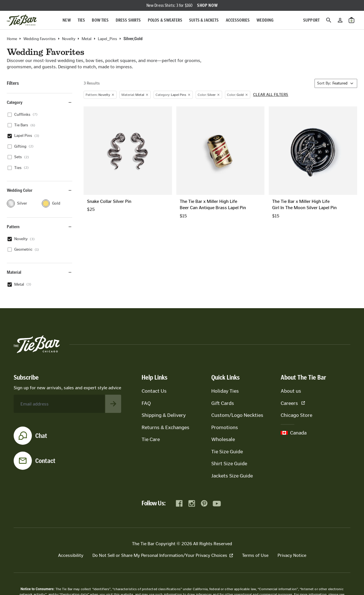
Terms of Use (255, 555)
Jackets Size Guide (232, 476)
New (67, 20)
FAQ (146, 403)
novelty (69, 39)
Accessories (238, 20)
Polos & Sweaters (165, 20)
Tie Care (151, 439)
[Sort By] (336, 83)
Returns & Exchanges (166, 427)
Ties (81, 20)
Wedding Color (40, 190)
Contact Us (154, 391)
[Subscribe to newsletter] (113, 404)
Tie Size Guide (227, 452)
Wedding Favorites (40, 39)
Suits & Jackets (204, 20)
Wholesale (223, 439)
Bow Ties (100, 20)
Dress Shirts (128, 20)
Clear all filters (271, 95)
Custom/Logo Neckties (237, 415)
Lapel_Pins (107, 39)
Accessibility (71, 555)
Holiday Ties (225, 391)
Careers (293, 403)
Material (40, 272)
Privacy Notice (292, 555)
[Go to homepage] (22, 20)
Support (311, 20)
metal (87, 39)
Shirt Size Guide (229, 464)
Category (40, 102)
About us (291, 391)
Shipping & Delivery (164, 415)
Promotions (225, 427)
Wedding (265, 20)
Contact (45, 461)
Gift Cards (223, 403)
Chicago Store (296, 415)
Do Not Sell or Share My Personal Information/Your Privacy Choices (163, 555)
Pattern (40, 227)
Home (12, 39)
